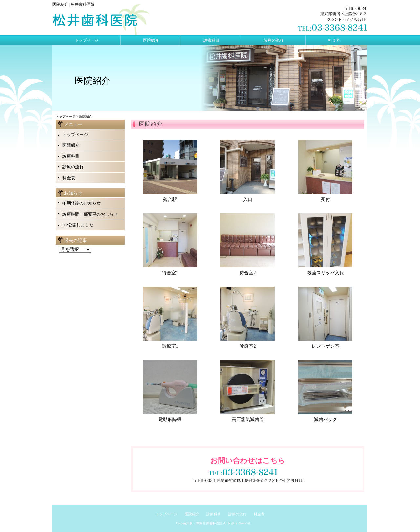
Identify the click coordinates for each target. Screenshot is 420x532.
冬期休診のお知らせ (82, 203)
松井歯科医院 (213, 523)
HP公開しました (78, 225)
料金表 (334, 40)
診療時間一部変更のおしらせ (90, 214)
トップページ (87, 40)
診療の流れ (274, 40)
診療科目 (211, 40)
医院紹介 (151, 40)
